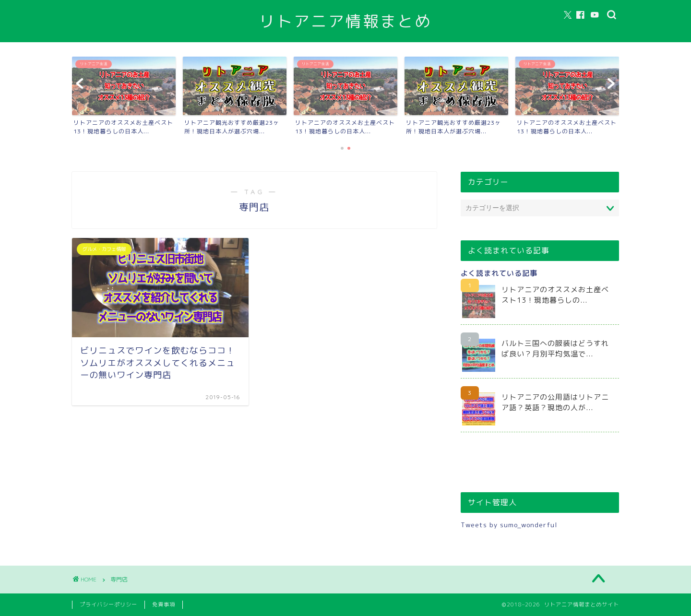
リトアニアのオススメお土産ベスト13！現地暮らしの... (555, 295)
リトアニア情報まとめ (345, 21)
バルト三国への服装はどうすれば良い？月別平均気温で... (555, 349)
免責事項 (164, 604)
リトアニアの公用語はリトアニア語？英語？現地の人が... (555, 402)
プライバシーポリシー (108, 604)
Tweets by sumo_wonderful (509, 525)
